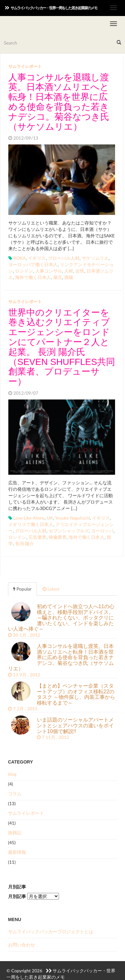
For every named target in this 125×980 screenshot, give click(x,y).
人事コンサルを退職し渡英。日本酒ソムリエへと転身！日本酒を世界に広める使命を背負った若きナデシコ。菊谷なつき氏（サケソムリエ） (59, 102)
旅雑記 (15, 833)
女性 (80, 271)
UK (50, 517)
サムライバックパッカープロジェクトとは (51, 931)
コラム (15, 793)
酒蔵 (69, 277)
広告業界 (37, 536)
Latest (51, 589)
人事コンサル (49, 271)
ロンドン (24, 271)
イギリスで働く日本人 (31, 523)
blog (12, 774)
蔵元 (58, 277)
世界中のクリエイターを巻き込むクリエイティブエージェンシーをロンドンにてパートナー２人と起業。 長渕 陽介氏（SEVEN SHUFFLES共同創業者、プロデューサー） (62, 346)
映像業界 (58, 536)
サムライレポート (25, 66)
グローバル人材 (64, 258)
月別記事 (17, 896)
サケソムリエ (95, 258)
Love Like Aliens (29, 517)
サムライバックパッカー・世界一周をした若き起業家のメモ (51, 8)
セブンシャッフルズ (69, 530)
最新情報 (17, 852)
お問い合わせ (21, 945)
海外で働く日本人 (33, 277)
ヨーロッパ (102, 530)
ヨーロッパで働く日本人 (33, 264)
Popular (22, 589)
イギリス (37, 258)
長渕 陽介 (25, 543)
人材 (69, 271)
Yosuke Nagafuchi (73, 517)
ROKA (20, 258)
